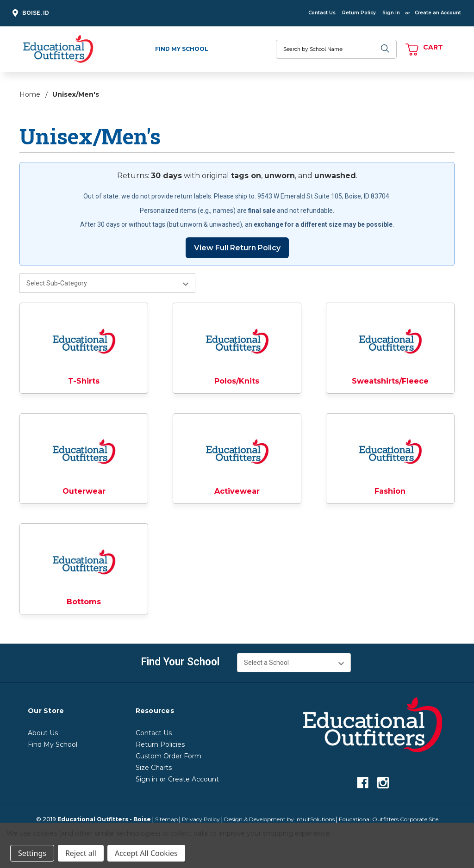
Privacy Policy (201, 819)
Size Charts (154, 768)
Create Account (193, 779)
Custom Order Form (168, 756)
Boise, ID (29, 13)
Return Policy (359, 13)
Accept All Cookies (146, 853)
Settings (32, 853)
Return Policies (160, 744)
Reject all (81, 853)
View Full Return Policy (237, 248)
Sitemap (166, 819)
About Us (43, 733)
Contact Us (322, 13)
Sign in (147, 779)
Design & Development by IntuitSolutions (279, 819)
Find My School (182, 49)
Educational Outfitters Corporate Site (389, 819)
